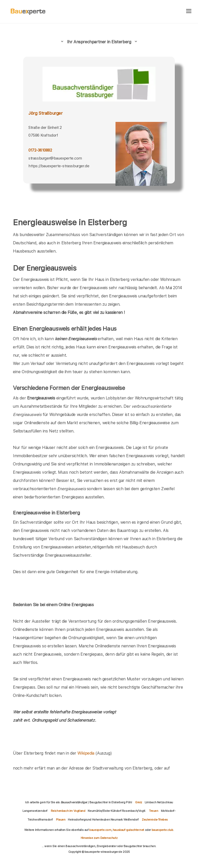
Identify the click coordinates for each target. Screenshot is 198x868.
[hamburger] (189, 11)
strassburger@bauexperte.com (55, 158)
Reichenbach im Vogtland (68, 811)
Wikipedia (86, 753)
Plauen (61, 820)
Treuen (154, 811)
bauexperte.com (100, 830)
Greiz (139, 802)
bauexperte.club (162, 830)
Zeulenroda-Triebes (155, 820)
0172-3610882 (40, 150)
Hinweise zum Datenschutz (99, 838)
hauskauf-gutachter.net (128, 830)
